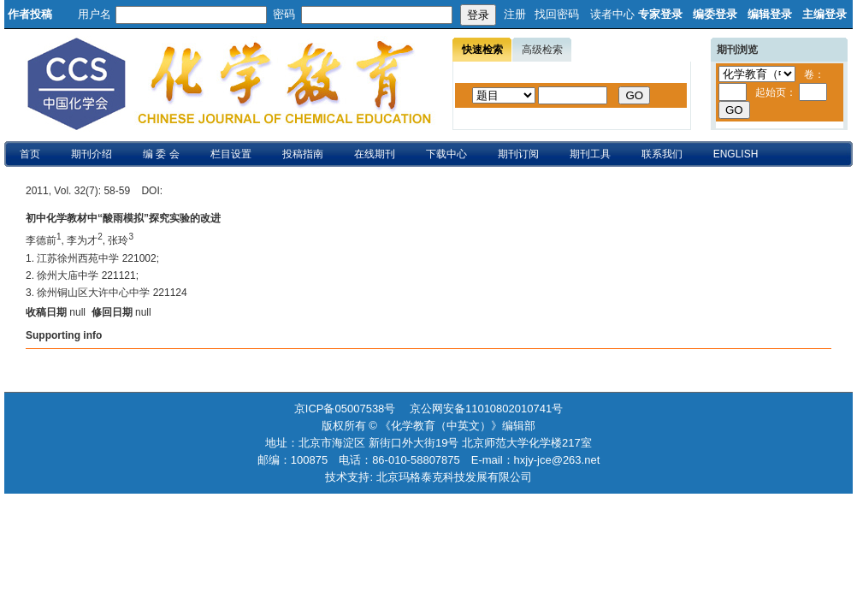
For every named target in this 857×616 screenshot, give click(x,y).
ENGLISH (736, 154)
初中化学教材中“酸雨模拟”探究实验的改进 (123, 218)
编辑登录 (770, 14)
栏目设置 (231, 154)
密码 (284, 14)
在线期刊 (375, 154)
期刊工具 (590, 154)
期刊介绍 (92, 154)
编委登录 (715, 14)
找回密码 (557, 14)
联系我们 (662, 154)
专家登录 (660, 14)
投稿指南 (303, 154)
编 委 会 (161, 154)
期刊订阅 (518, 154)
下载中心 (446, 154)
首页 (30, 154)
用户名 (95, 14)
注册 (515, 14)
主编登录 (824, 14)
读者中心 (612, 14)
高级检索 (542, 50)
